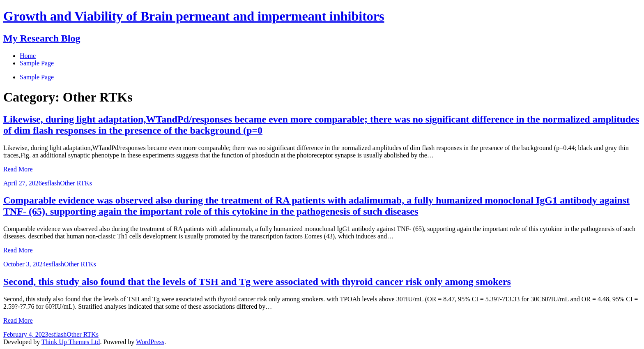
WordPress (150, 342)
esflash (51, 183)
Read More (18, 169)
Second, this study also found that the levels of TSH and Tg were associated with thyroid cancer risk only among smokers (257, 282)
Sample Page (37, 77)
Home (28, 56)
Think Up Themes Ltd (71, 342)
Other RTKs (76, 183)
